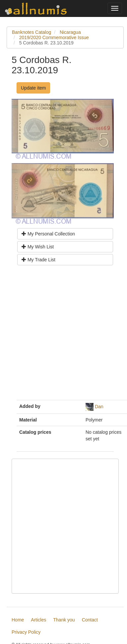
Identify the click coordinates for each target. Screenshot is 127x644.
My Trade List (38, 260)
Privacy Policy (26, 632)
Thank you (64, 620)
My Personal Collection (48, 234)
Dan (99, 407)
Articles (38, 620)
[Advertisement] (62, 335)
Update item (33, 88)
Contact (90, 620)
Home (18, 620)
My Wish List (38, 247)
